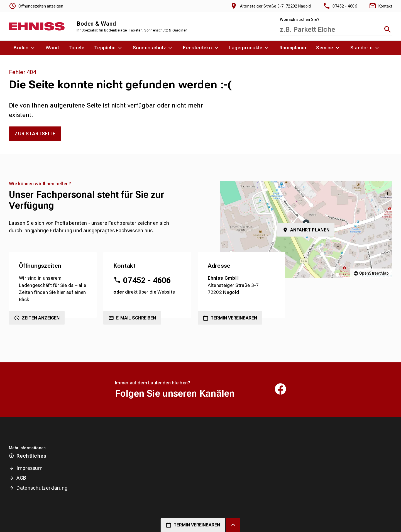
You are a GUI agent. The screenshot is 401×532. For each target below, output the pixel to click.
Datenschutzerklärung (42, 488)
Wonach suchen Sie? (300, 19)
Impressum (30, 468)
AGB (21, 478)
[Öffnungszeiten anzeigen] (36, 6)
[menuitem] (25, 48)
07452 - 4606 (147, 280)
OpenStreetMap (374, 273)
